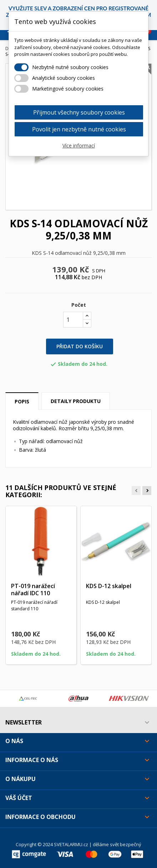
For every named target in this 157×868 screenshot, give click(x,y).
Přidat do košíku (80, 346)
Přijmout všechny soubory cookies (79, 112)
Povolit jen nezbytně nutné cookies (79, 129)
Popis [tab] (22, 401)
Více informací (79, 146)
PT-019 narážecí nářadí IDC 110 (33, 590)
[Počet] (73, 320)
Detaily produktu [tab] (76, 401)
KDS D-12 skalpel (109, 586)
